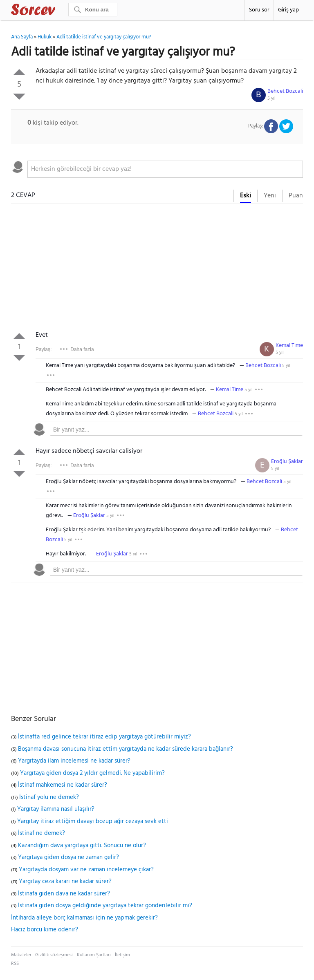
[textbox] (165, 169)
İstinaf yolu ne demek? (49, 797)
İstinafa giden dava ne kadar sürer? (64, 894)
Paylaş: (44, 349)
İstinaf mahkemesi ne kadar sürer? (63, 785)
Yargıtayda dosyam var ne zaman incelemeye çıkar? (86, 870)
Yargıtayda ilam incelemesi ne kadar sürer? (74, 761)
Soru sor (259, 10)
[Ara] (93, 10)
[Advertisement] (157, 269)
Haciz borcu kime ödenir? (45, 930)
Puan (296, 196)
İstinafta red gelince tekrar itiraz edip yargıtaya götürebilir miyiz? (104, 737)
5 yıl (271, 98)
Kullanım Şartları (94, 955)
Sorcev (60, 11)
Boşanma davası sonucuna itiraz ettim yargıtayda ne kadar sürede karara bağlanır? (126, 749)
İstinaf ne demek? (41, 833)
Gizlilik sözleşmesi (54, 955)
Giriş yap (288, 10)
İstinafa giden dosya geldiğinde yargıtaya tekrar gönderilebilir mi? (105, 906)
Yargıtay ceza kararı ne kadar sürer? (65, 882)
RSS (15, 964)
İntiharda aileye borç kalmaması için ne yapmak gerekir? (84, 918)
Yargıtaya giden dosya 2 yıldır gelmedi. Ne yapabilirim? (92, 773)
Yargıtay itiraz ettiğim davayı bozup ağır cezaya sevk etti (93, 821)
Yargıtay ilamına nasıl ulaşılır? (56, 809)
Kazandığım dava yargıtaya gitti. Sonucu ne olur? (82, 846)
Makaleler (21, 955)
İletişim (122, 955)
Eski (246, 196)
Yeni (270, 196)
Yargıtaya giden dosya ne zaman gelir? (68, 857)
